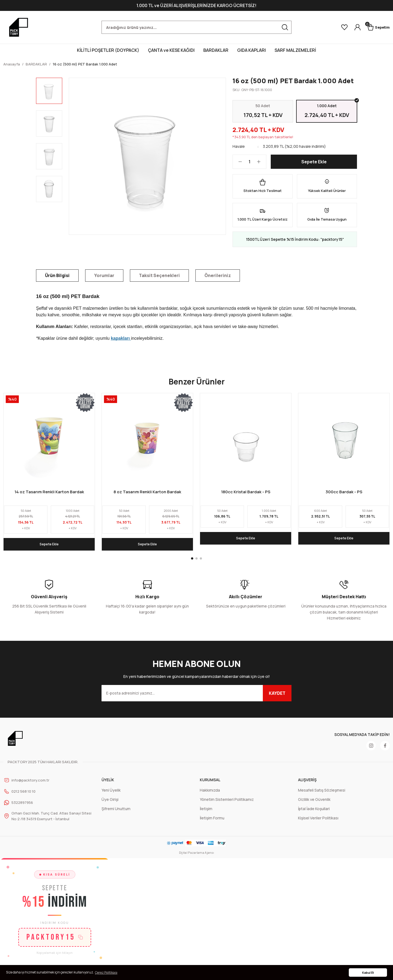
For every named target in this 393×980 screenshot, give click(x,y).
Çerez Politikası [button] (106, 973)
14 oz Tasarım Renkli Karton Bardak (49, 495)
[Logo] (19, 27)
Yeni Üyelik (111, 794)
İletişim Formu (212, 822)
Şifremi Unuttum (116, 813)
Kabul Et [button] (368, 973)
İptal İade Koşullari (314, 813)
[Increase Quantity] (261, 165)
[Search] (196, 27)
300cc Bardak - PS (344, 495)
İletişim (206, 813)
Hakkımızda (210, 794)
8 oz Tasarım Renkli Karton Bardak (147, 495)
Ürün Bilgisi (57, 279)
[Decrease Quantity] (237, 165)
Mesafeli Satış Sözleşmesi (322, 794)
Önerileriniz (218, 279)
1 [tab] (192, 563)
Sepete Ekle (314, 165)
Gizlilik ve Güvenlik (314, 803)
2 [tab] (196, 563)
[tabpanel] (49, 476)
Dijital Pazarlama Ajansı (196, 857)
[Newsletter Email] (196, 697)
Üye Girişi (110, 803)
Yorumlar (104, 279)
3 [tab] (201, 563)
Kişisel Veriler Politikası (318, 822)
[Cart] (376, 27)
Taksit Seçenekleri (159, 279)
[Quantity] (249, 165)
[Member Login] (353, 27)
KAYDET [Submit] (277, 697)
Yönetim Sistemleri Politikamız (227, 803)
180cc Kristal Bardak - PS (246, 495)
